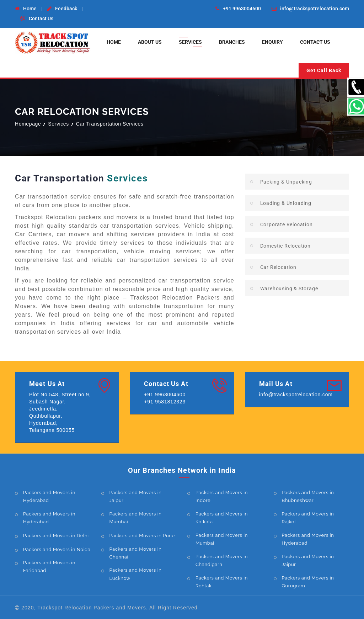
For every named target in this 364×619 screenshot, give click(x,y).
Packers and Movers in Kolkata (222, 518)
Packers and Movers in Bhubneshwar (308, 496)
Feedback (66, 9)
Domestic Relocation (285, 246)
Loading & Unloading (286, 203)
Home (30, 9)
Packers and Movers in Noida (57, 549)
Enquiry (272, 42)
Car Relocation (278, 267)
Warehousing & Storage (289, 289)
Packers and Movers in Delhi (56, 536)
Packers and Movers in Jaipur (136, 496)
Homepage (28, 124)
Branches (232, 42)
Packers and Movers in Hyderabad (49, 496)
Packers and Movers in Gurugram (308, 582)
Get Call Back (324, 70)
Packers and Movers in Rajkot (308, 518)
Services (190, 42)
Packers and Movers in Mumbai (136, 518)
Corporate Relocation (287, 224)
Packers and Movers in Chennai (136, 553)
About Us (150, 42)
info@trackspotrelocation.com (315, 9)
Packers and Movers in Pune (142, 536)
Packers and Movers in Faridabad (49, 567)
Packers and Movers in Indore (222, 496)
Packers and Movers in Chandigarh (222, 560)
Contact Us (41, 18)
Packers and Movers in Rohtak (222, 582)
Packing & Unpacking (286, 182)
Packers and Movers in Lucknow (136, 574)
